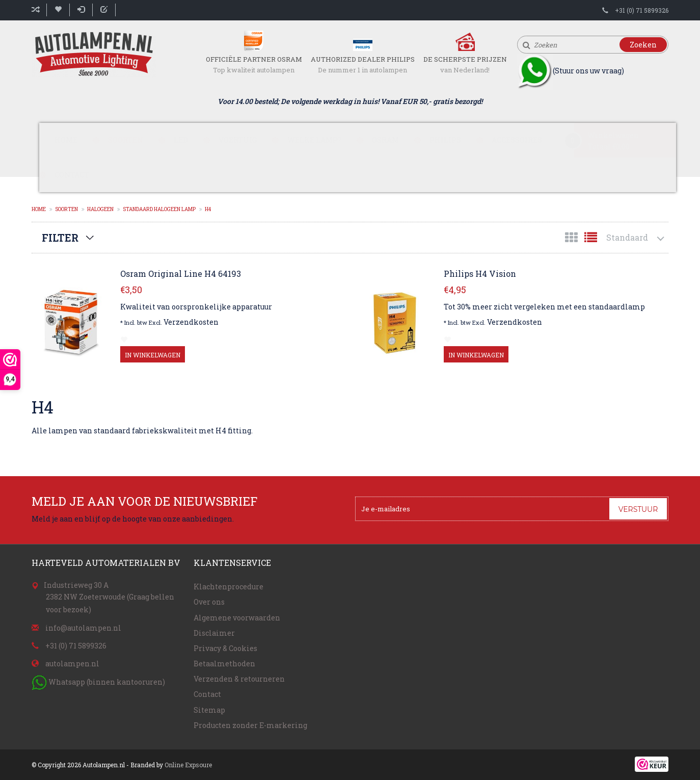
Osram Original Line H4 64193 (181, 274)
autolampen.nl (72, 664)
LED (181, 140)
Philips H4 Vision (480, 274)
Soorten (126, 140)
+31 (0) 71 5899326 (642, 10)
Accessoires (517, 140)
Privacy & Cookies (225, 648)
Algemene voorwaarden (237, 618)
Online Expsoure (188, 765)
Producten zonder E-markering (250, 725)
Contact (72, 175)
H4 (208, 209)
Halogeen (100, 209)
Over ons (209, 602)
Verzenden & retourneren (239, 679)
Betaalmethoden (224, 664)
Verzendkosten (191, 322)
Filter (60, 238)
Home (66, 140)
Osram (385, 140)
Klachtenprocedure (228, 587)
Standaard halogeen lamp (159, 209)
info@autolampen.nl (83, 628)
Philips (445, 140)
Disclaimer (214, 633)
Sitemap (209, 710)
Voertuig (238, 140)
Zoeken (643, 45)
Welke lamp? (314, 140)
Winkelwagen (613, 135)
